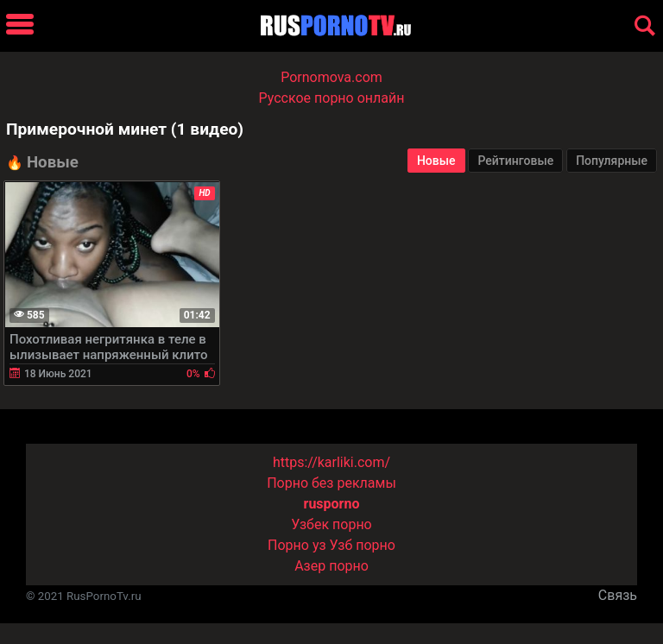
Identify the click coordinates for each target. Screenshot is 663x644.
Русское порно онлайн (332, 98)
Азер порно (331, 566)
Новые (436, 161)
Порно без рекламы (331, 483)
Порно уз (297, 545)
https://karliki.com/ (331, 462)
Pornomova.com (331, 77)
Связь (618, 595)
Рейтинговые (515, 161)
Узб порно (363, 545)
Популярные (612, 161)
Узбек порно (331, 524)
